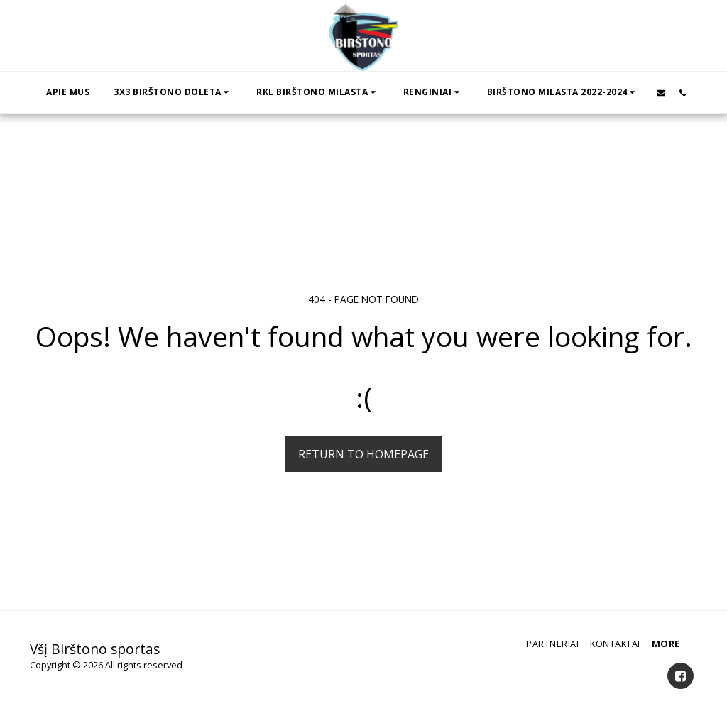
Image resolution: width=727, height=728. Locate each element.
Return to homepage (363, 454)
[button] (173, 92)
